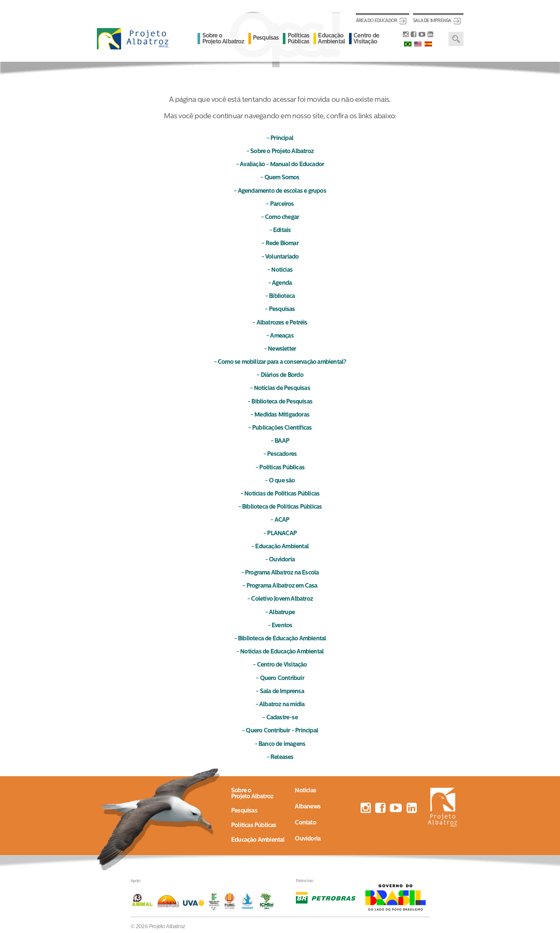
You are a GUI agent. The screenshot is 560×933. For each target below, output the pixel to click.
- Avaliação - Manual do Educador (280, 165)
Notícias (305, 791)
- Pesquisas (280, 310)
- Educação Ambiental (280, 547)
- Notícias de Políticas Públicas (280, 494)
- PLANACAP (280, 534)
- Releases (280, 757)
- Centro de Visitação (280, 665)
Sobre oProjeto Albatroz (252, 794)
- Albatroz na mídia (280, 705)
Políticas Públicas (299, 39)
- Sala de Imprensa (280, 692)
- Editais (280, 231)
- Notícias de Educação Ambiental (280, 652)
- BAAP (280, 441)
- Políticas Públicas (280, 468)
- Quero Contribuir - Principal (280, 731)
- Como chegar (280, 217)
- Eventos (280, 626)
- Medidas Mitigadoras (280, 415)
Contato (305, 823)
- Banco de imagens (280, 744)
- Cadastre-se (280, 718)
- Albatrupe (280, 613)
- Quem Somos (280, 178)
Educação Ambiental (331, 39)
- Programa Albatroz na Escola (280, 573)
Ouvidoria (308, 839)
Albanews (308, 807)
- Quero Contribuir (280, 679)
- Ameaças (280, 336)
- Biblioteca (280, 296)
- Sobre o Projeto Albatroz (280, 152)
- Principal (280, 138)
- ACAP (280, 520)
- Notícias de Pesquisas (280, 388)
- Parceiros (280, 204)
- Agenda (280, 283)
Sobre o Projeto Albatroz (223, 39)
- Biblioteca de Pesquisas (280, 402)
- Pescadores (280, 454)
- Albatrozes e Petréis (280, 323)
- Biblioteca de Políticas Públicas (280, 507)
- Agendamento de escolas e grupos (280, 191)
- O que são (280, 481)
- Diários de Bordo (280, 375)
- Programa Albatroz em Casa (280, 586)
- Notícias (280, 270)
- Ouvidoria (280, 560)
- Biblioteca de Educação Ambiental (280, 639)
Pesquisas (266, 38)
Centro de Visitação (366, 39)
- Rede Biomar (280, 244)
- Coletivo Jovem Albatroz (280, 599)
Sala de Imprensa (432, 21)
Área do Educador (376, 21)
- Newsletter (280, 349)
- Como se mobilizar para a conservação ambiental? (280, 362)
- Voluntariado (280, 257)
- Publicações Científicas (280, 428)
